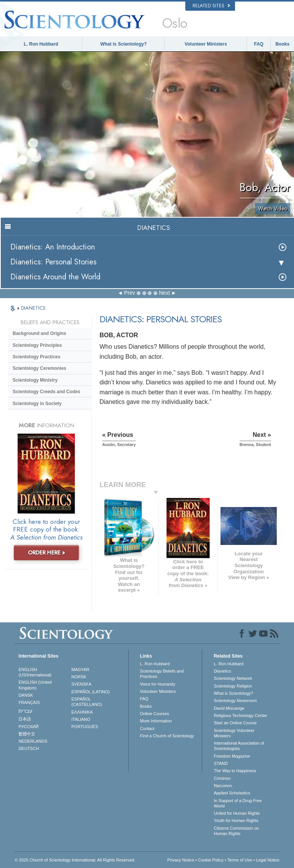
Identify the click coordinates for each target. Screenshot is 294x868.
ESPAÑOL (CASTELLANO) (87, 702)
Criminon (222, 778)
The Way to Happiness (235, 771)
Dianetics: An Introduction (53, 247)
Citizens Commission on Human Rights (236, 831)
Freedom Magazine (232, 756)
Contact (147, 729)
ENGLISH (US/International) (35, 672)
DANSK (26, 695)
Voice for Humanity (158, 684)
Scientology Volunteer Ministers (234, 733)
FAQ (259, 44)
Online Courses (155, 714)
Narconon (223, 786)
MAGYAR (81, 669)
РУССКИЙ (28, 727)
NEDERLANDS (33, 741)
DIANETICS (33, 308)
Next (164, 293)
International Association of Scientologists (239, 746)
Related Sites (211, 6)
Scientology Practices (37, 357)
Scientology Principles (37, 345)
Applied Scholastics (232, 793)
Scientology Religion (233, 686)
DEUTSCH (29, 748)
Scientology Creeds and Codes (47, 392)
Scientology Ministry (35, 380)
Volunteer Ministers (206, 44)
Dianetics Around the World (55, 277)
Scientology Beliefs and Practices (162, 674)
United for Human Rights (237, 813)
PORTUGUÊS (85, 727)
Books (282, 44)
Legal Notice (267, 860)
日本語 (25, 719)
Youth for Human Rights (236, 820)
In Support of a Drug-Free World (238, 803)
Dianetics (222, 671)
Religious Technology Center (240, 715)
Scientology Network (233, 678)
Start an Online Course (235, 723)
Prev (130, 293)
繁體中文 (27, 734)
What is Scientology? (123, 44)
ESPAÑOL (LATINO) (91, 692)
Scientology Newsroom (235, 701)
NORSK (79, 677)
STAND (220, 763)
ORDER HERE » (47, 553)
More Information (156, 721)
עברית (25, 711)
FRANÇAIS (29, 702)
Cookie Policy (211, 860)
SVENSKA (82, 684)
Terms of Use (240, 860)
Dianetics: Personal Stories (53, 262)
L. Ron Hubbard (41, 44)
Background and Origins (39, 333)
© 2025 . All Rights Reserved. (75, 860)
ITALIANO (81, 719)
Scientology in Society (37, 404)
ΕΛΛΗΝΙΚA (82, 712)
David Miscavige (229, 708)
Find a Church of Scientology (167, 736)
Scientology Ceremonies (39, 368)
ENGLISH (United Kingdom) (35, 685)
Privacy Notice (181, 860)
